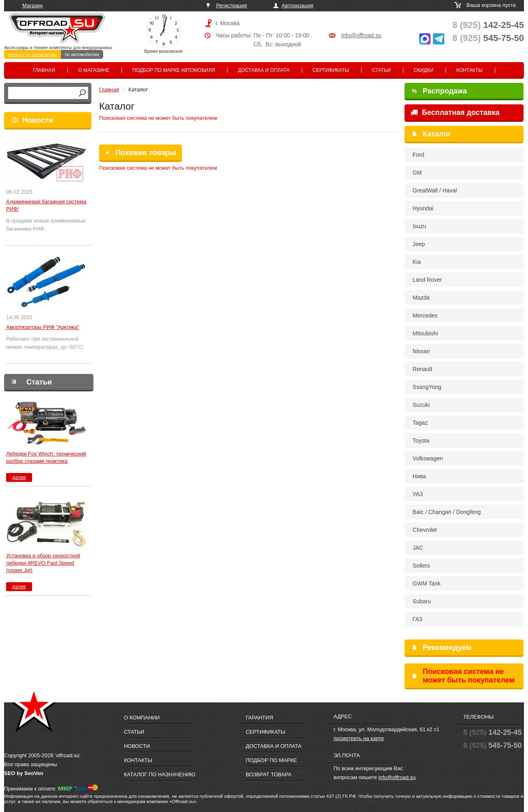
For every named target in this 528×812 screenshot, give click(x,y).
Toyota (421, 441)
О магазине (94, 70)
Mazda (421, 298)
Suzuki (421, 405)
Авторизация (298, 5)
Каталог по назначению (32, 54)
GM (417, 173)
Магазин (32, 5)
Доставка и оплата (264, 70)
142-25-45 (488, 25)
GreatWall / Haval (435, 190)
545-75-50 (488, 38)
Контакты (469, 70)
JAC (418, 548)
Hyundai (423, 208)
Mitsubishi (425, 333)
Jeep (419, 244)
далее (19, 477)
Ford (419, 155)
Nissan (421, 351)
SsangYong (427, 387)
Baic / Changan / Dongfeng (447, 512)
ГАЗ (418, 619)
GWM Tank (427, 583)
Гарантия (259, 718)
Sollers (421, 566)
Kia (417, 262)
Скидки (424, 70)
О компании (142, 718)
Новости (38, 120)
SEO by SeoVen (24, 773)
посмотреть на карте (359, 738)
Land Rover (427, 280)
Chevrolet (425, 530)
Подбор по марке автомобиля (174, 70)
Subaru (422, 601)
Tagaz (420, 423)
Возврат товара (269, 774)
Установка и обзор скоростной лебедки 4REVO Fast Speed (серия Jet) (43, 563)
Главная (44, 70)
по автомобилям (82, 54)
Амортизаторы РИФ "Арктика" (43, 327)
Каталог (437, 134)
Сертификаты (331, 70)
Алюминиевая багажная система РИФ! (46, 205)
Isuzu (419, 226)
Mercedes (425, 315)
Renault (422, 369)
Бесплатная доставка (455, 112)
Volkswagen (428, 458)
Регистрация (232, 5)
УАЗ (418, 494)
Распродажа (439, 91)
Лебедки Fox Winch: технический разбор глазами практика (46, 457)
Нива (419, 476)
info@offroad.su (361, 35)
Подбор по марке (271, 760)
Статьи (381, 70)
